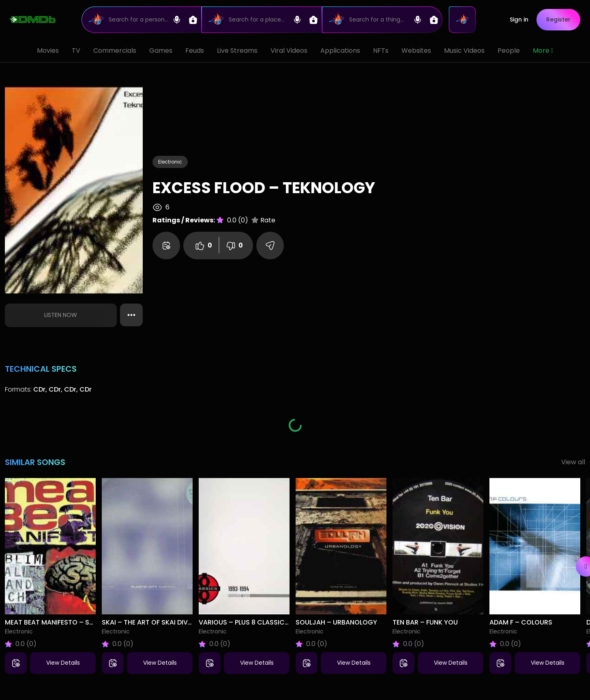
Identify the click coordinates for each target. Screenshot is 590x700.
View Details (63, 663)
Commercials (115, 51)
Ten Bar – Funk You (425, 622)
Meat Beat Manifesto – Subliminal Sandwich (82, 622)
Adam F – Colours (521, 622)
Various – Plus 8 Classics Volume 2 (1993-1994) (281, 622)
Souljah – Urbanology (336, 622)
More (543, 51)
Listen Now (61, 315)
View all (573, 462)
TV (76, 51)
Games (161, 51)
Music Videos (464, 51)
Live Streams (237, 51)
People (509, 51)
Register (558, 19)
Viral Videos (289, 51)
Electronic (170, 162)
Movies (48, 51)
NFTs (381, 51)
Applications (340, 51)
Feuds (195, 51)
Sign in (519, 19)
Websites (416, 51)
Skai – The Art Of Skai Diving (150, 622)
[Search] (142, 20)
